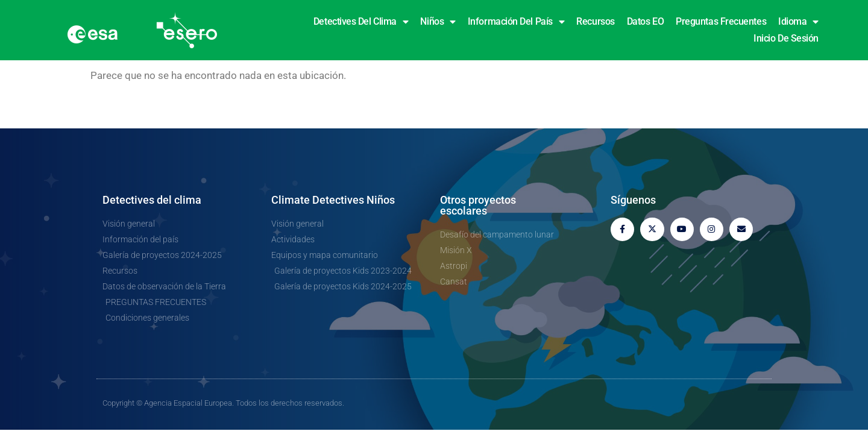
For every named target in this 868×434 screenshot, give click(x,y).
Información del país (516, 22)
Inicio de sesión (786, 38)
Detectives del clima (361, 22)
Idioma (798, 22)
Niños (438, 22)
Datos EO (645, 21)
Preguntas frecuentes (721, 21)
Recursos (595, 21)
